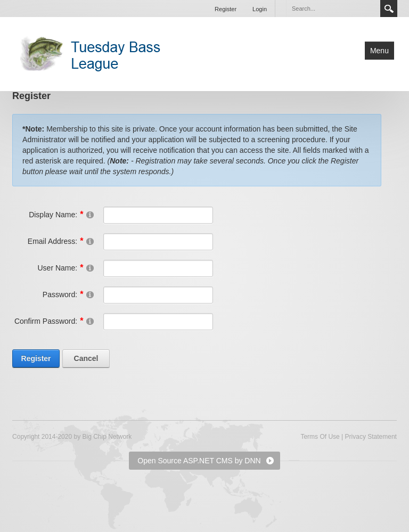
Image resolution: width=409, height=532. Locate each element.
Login (260, 9)
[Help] (90, 214)
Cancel (86, 358)
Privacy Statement (371, 437)
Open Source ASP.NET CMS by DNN (199, 461)
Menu (379, 51)
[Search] (333, 9)
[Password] (158, 295)
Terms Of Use (320, 437)
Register (226, 9)
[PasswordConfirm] (158, 322)
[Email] (158, 242)
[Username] (158, 268)
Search (389, 9)
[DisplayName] (158, 215)
